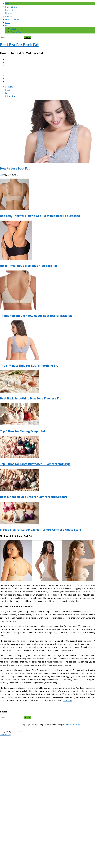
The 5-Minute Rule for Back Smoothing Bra (29, 365)
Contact (9, 26)
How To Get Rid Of (14, 19)
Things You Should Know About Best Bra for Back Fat (36, 315)
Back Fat (9, 10)
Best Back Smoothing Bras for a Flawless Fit (30, 398)
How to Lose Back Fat (15, 168)
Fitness (9, 13)
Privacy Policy (17, 32)
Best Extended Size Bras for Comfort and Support (34, 497)
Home (8, 4)
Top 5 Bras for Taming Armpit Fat (23, 431)
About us (9, 87)
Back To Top (6, 735)
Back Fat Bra (11, 7)
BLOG (8, 22)
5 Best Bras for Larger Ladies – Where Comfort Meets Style (40, 529)
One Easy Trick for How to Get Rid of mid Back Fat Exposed (40, 216)
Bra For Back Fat (73, 724)
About (13, 29)
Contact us (10, 93)
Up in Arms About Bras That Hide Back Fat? (29, 266)
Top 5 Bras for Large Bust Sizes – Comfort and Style (35, 464)
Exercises (9, 16)
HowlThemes (18, 731)
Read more (68, 700)
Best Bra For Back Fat (19, 45)
